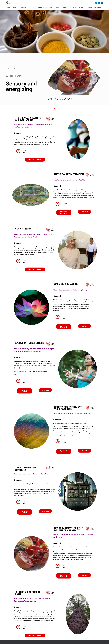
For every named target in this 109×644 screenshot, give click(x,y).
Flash (33, 7)
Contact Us (73, 7)
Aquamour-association (94, 7)
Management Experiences (46, 7)
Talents (58, 7)
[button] (35, 160)
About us (16, 7)
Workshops (25, 7)
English (82, 7)
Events (65, 7)
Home (9, 7)
